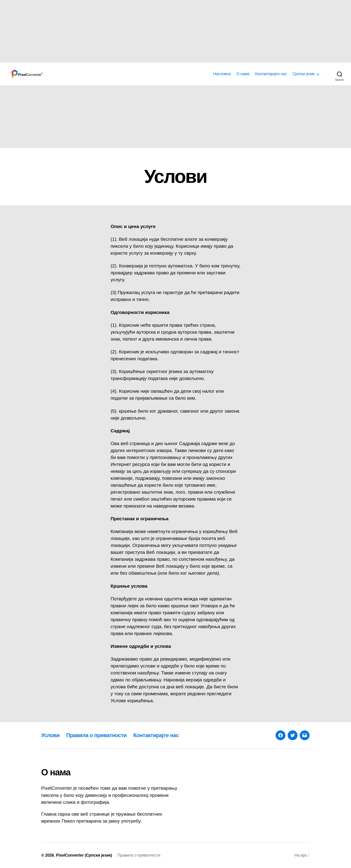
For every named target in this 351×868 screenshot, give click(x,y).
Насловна (222, 74)
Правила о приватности (96, 735)
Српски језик (303, 74)
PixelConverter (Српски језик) (84, 855)
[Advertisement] (134, 31)
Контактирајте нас (271, 74)
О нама (243, 74)
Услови (50, 735)
